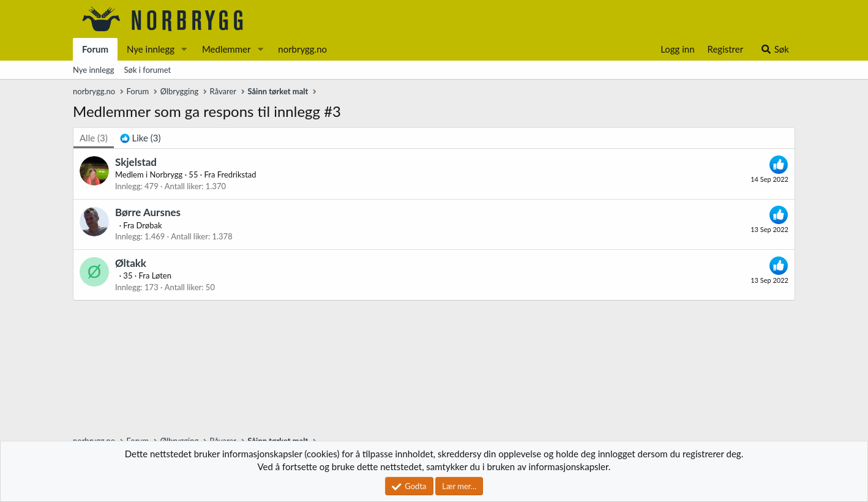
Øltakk (131, 263)
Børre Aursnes (148, 212)
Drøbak (149, 225)
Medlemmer (226, 49)
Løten (162, 275)
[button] (184, 49)
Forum (95, 49)
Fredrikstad (237, 174)
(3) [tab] (94, 138)
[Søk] (775, 49)
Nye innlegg (151, 49)
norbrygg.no (302, 49)
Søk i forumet (148, 70)
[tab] (140, 138)
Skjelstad (136, 162)
